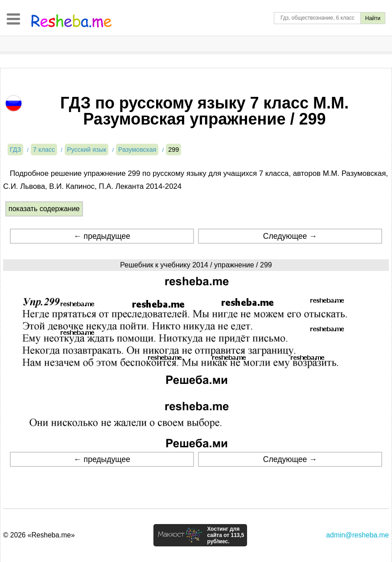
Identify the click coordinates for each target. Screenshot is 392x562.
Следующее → (290, 236)
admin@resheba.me (357, 535)
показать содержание (44, 209)
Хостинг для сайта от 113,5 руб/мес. (225, 535)
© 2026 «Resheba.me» (39, 535)
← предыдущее (102, 236)
